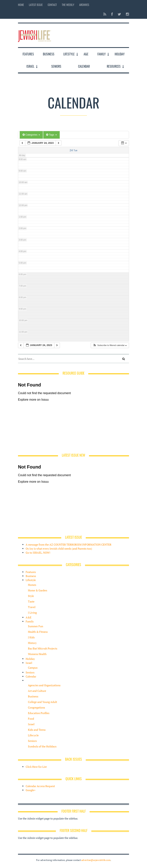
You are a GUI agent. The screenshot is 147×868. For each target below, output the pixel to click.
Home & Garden (38, 590)
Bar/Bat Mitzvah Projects (43, 648)
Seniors (56, 66)
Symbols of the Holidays (42, 746)
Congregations (36, 707)
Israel (30, 66)
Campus (33, 668)
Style (31, 596)
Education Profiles (39, 713)
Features (28, 54)
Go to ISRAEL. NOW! (38, 553)
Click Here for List (36, 767)
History (32, 643)
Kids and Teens (37, 730)
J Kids (31, 637)
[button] (110, 345)
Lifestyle (69, 54)
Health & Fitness (38, 632)
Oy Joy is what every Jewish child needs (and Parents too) (59, 549)
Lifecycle (33, 735)
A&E (86, 54)
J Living (32, 613)
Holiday (120, 54)
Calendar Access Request (40, 786)
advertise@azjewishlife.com (96, 860)
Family (102, 54)
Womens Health (37, 654)
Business (49, 54)
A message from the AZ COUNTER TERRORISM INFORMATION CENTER (69, 545)
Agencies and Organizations (44, 685)
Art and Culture (37, 691)
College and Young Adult (42, 702)
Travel (32, 607)
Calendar (84, 66)
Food (31, 719)
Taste (31, 601)
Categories (31, 135)
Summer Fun (36, 626)
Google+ (31, 790)
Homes (32, 585)
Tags (51, 135)
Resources (114, 66)
